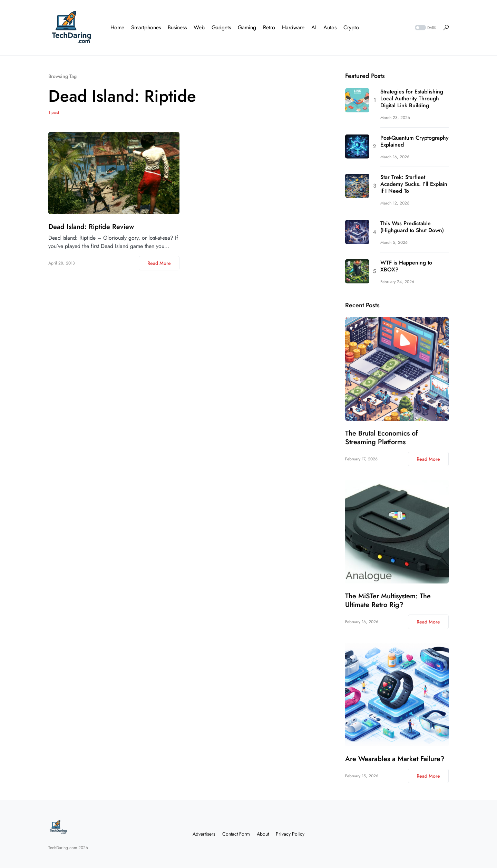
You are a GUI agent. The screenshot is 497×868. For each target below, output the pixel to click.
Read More (159, 263)
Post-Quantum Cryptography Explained (415, 141)
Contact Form (236, 834)
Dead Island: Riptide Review (91, 227)
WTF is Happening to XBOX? (406, 266)
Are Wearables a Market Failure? (395, 759)
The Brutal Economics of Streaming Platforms (381, 438)
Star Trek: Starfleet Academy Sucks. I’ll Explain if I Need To (414, 184)
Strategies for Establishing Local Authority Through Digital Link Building (412, 99)
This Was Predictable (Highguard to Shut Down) (412, 227)
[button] (425, 28)
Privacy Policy (290, 834)
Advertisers (204, 834)
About (263, 834)
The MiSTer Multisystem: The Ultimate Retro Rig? (388, 600)
